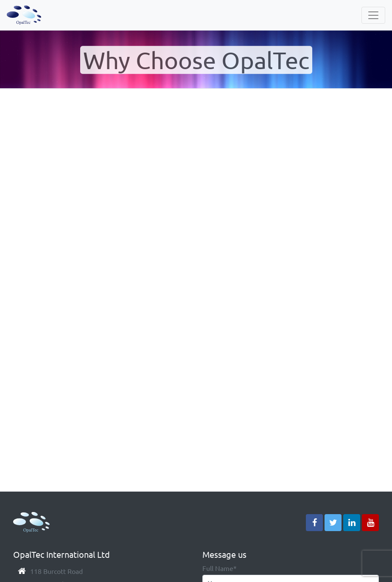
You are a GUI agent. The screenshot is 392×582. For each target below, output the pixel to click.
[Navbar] (373, 15)
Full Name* (220, 568)
